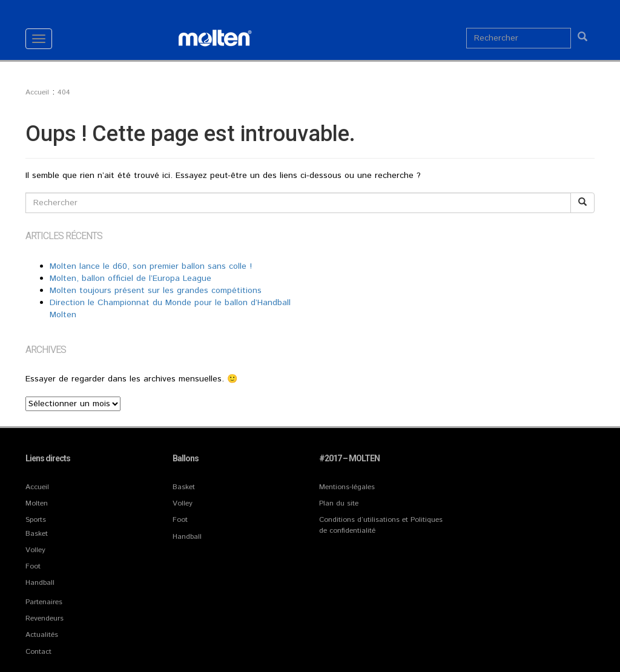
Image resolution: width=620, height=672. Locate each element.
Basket (37, 534)
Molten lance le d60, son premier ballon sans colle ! (151, 266)
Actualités (42, 635)
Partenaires (44, 602)
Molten (37, 503)
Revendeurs (45, 618)
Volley (35, 550)
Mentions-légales (347, 487)
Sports (36, 520)
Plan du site (339, 503)
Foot (33, 566)
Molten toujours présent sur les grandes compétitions (156, 291)
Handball (40, 583)
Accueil (37, 487)
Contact (38, 652)
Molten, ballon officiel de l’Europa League (130, 278)
